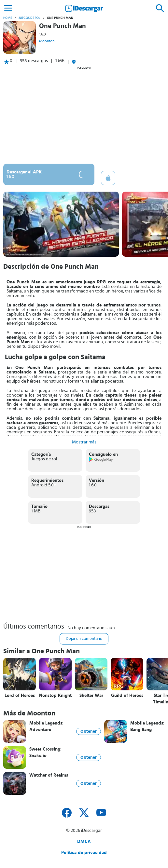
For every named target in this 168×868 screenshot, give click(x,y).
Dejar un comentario (84, 639)
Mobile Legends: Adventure (46, 726)
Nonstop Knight (55, 696)
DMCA (84, 842)
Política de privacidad (84, 853)
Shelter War (91, 696)
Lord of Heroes (20, 696)
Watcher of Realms (49, 775)
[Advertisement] (84, 115)
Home (8, 18)
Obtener (89, 731)
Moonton (47, 41)
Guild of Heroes (127, 696)
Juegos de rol (29, 18)
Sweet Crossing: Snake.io (45, 753)
